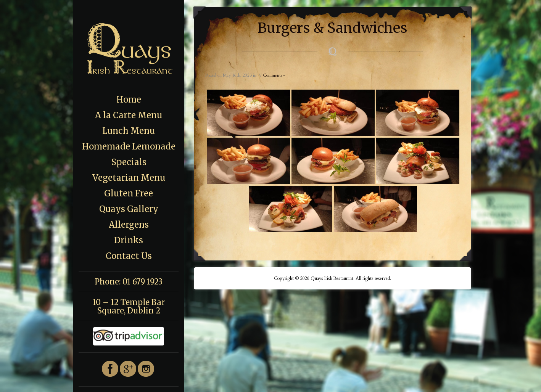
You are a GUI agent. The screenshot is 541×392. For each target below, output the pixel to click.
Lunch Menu (129, 131)
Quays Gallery (129, 209)
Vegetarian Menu (129, 178)
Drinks (129, 240)
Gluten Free (129, 193)
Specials (129, 162)
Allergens (129, 225)
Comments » (274, 75)
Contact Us (129, 256)
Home (129, 100)
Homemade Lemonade (129, 146)
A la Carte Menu (129, 115)
